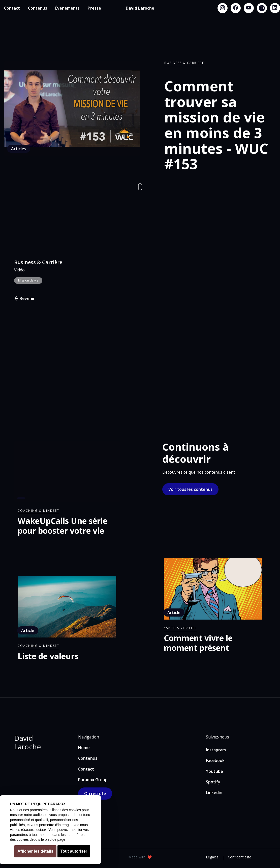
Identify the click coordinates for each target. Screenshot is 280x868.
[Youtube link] (249, 8)
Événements (67, 8)
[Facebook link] (236, 8)
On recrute (95, 794)
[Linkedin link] (275, 8)
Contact (12, 8)
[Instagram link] (223, 8)
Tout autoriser (74, 851)
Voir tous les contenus (190, 489)
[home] (140, 8)
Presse (94, 8)
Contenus (38, 8)
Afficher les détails (35, 851)
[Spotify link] (262, 8)
